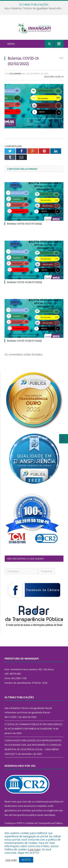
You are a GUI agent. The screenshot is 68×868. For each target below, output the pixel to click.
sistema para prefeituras (49, 806)
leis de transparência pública (20, 819)
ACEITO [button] (26, 860)
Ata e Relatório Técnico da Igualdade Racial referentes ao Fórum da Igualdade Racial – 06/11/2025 (35, 8)
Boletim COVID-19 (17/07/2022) (24, 228)
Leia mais (34, 849)
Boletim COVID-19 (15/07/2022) (24, 345)
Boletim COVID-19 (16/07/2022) (24, 286)
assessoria (30, 810)
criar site (27, 806)
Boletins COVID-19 (54, 81)
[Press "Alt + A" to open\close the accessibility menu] (64, 439)
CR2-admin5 (15, 78)
